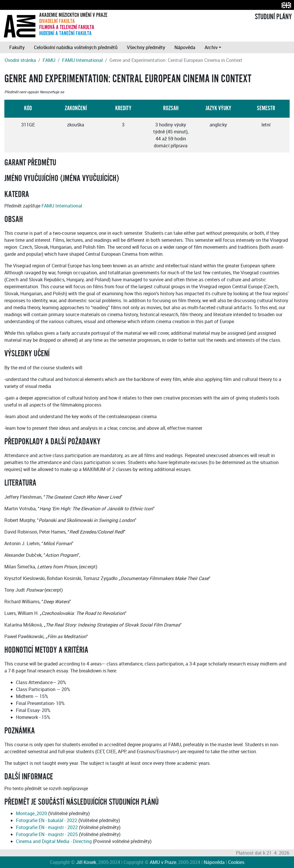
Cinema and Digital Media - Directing (54, 841)
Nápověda (185, 47)
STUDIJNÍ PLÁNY (273, 17)
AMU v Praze (163, 862)
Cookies (236, 862)
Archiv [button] (211, 47)
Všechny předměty (146, 47)
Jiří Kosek (86, 862)
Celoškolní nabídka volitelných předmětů (76, 47)
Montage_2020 (31, 813)
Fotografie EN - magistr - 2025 (47, 834)
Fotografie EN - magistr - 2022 (47, 827)
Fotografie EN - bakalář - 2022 (47, 820)
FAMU (49, 60)
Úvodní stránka (20, 60)
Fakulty (17, 47)
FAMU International (82, 60)
